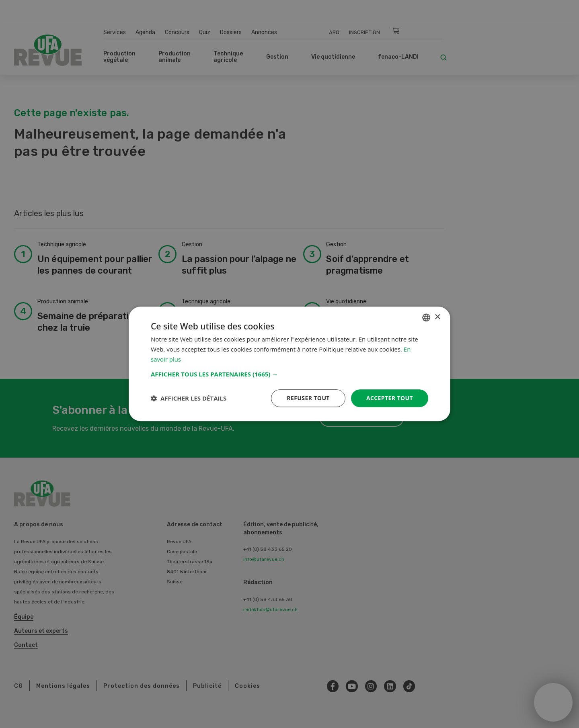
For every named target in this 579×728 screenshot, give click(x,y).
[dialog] (289, 364)
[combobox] (426, 317)
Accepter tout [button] (390, 398)
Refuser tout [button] (308, 398)
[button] (289, 374)
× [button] (437, 317)
